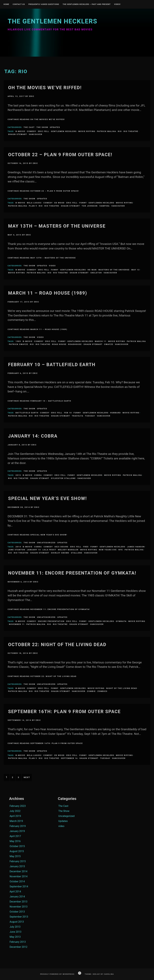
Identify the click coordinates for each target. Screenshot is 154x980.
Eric (32, 96)
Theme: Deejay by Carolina (99, 974)
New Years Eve (108, 550)
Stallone (77, 553)
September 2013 (19, 917)
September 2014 (19, 886)
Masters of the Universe (114, 270)
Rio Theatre (131, 131)
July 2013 (15, 927)
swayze (109, 344)
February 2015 (18, 861)
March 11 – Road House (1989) (48, 293)
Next (27, 777)
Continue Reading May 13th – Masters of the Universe (42, 258)
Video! (117, 4)
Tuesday (90, 416)
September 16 (69, 758)
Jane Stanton (17, 550)
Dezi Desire (62, 547)
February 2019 (18, 826)
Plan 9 (33, 206)
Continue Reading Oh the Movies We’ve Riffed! (36, 119)
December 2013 (19, 902)
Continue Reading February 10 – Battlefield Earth (39, 401)
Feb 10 (68, 413)
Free (86, 547)
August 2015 (17, 851)
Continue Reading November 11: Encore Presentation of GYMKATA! (49, 609)
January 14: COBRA (33, 436)
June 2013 (16, 932)
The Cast (29, 127)
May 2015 (15, 856)
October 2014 (17, 881)
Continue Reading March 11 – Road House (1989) (37, 329)
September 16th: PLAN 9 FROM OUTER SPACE (64, 712)
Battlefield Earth (27, 413)
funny (83, 203)
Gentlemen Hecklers (64, 131)
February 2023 (18, 806)
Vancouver (36, 134)
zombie (91, 691)
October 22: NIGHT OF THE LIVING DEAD (57, 645)
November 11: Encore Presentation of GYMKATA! (72, 573)
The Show (42, 127)
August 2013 (17, 922)
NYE (121, 550)
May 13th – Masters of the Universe (57, 226)
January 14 (34, 550)
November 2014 (19, 876)
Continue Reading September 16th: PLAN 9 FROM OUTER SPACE (45, 743)
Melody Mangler (68, 550)
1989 (18, 341)
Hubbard (115, 413)
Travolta (78, 416)
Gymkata (121, 621)
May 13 (136, 270)
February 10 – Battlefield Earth (52, 365)
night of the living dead (122, 688)
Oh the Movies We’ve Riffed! (45, 88)
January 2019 (17, 831)
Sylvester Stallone (63, 478)
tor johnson (90, 206)
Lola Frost (49, 550)
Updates (55, 127)
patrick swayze (19, 344)
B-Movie (20, 131)
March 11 (101, 341)
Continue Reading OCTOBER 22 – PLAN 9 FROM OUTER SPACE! (43, 191)
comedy (32, 131)
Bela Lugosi (34, 203)
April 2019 (15, 816)
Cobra (38, 475)
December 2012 (19, 947)
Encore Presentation (51, 621)
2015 (18, 475)
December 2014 (19, 871)
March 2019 (16, 821)
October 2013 (17, 912)
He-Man (92, 270)
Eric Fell (44, 131)
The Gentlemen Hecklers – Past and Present (87, 4)
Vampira (105, 206)
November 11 (17, 624)
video (52, 266)
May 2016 (15, 841)
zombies (102, 691)
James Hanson (136, 547)
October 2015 (17, 846)
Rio (120, 131)
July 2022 (15, 811)
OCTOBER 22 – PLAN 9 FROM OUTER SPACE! (60, 155)
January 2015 (17, 866)
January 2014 (17, 897)
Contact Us (19, 4)
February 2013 (18, 942)
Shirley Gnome (60, 553)
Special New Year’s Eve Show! (47, 498)
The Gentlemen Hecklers (52, 21)
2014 (18, 547)
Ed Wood (59, 203)
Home (6, 4)
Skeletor (96, 273)
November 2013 (19, 907)
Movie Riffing (87, 131)
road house (59, 344)
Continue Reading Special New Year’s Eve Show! (37, 535)
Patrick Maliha (107, 131)
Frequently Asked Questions (44, 4)
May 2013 (15, 937)
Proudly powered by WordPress (57, 974)
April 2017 (15, 836)
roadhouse (75, 344)
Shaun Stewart (17, 134)
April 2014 (15, 892)
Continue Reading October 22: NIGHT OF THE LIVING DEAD (42, 676)
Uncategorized (46, 543)
